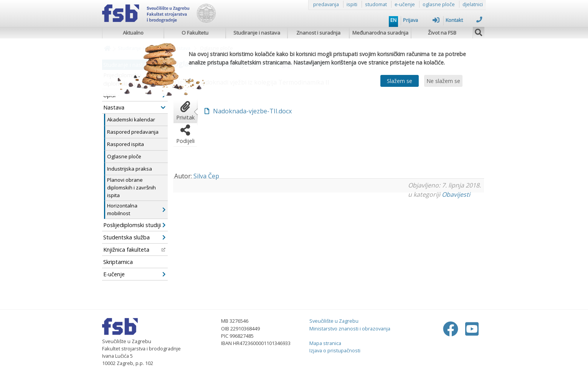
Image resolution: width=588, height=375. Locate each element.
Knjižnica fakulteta (134, 250)
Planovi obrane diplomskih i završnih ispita (131, 187)
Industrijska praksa (130, 169)
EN (393, 20)
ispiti (352, 4)
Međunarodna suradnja (380, 33)
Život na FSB (442, 33)
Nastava (134, 107)
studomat (376, 4)
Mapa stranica (325, 343)
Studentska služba (134, 237)
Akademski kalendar (131, 119)
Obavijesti (456, 194)
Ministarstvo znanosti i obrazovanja (350, 329)
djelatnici (473, 4)
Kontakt (464, 20)
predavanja (326, 4)
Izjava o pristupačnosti (335, 350)
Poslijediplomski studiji (134, 225)
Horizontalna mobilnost (136, 209)
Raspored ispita (126, 144)
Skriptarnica (118, 262)
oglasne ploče (439, 4)
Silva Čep (206, 176)
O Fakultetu (195, 33)
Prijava (421, 20)
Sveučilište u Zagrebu (334, 321)
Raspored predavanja (133, 132)
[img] (479, 32)
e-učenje (405, 4)
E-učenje (134, 274)
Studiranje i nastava (257, 33)
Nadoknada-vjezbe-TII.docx (252, 111)
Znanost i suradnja (318, 33)
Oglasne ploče (124, 156)
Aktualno (133, 33)
